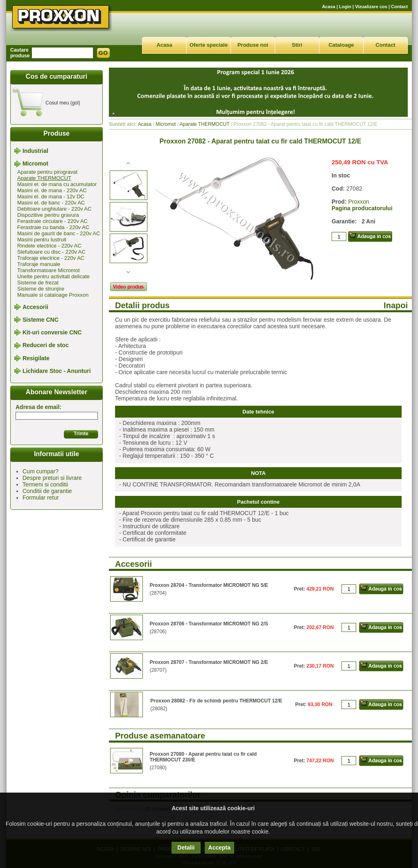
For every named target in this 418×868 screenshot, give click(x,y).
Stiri (297, 45)
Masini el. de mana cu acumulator (57, 184)
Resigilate (36, 358)
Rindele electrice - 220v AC (49, 246)
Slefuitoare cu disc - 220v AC (51, 252)
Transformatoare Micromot (49, 270)
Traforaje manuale (39, 264)
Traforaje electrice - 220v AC (51, 258)
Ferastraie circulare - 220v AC (52, 221)
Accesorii (35, 307)
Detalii (186, 848)
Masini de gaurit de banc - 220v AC (59, 233)
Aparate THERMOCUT (44, 178)
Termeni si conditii (45, 484)
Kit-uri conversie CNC (52, 332)
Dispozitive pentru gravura (48, 215)
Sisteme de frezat (38, 283)
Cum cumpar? (41, 471)
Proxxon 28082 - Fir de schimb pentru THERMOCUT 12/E (216, 701)
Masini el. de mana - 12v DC (51, 197)
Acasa (328, 7)
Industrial (35, 151)
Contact (399, 7)
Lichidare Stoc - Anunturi (57, 371)
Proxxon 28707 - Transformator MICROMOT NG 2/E (209, 662)
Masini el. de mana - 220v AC (52, 190)
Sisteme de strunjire (41, 289)
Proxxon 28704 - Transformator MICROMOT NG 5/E (209, 585)
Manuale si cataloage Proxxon (53, 295)
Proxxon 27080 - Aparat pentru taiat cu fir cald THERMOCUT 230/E (203, 757)
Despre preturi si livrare (52, 478)
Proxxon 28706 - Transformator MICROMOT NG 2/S (209, 624)
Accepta (219, 848)
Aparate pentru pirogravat (47, 172)
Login (345, 7)
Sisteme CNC (41, 320)
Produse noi (253, 45)
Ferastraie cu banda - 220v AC (53, 227)
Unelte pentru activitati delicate (53, 276)
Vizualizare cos (371, 7)
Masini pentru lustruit (42, 240)
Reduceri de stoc (46, 345)
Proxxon (358, 202)
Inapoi (396, 305)
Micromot (35, 164)
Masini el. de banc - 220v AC (51, 203)
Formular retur (41, 498)
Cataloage (341, 45)
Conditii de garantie (47, 491)
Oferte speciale (209, 45)
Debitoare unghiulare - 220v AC (54, 209)
